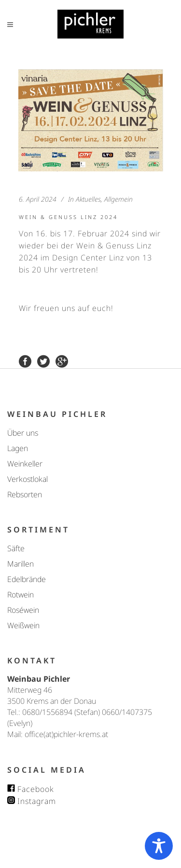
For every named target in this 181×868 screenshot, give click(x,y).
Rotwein (21, 595)
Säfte (16, 548)
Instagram (32, 801)
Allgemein (118, 199)
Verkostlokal (28, 479)
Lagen (18, 448)
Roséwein (23, 610)
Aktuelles (88, 199)
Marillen (21, 564)
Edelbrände (27, 579)
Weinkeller (25, 464)
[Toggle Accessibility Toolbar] (159, 846)
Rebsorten (25, 494)
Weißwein (23, 625)
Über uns (23, 433)
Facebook (31, 789)
